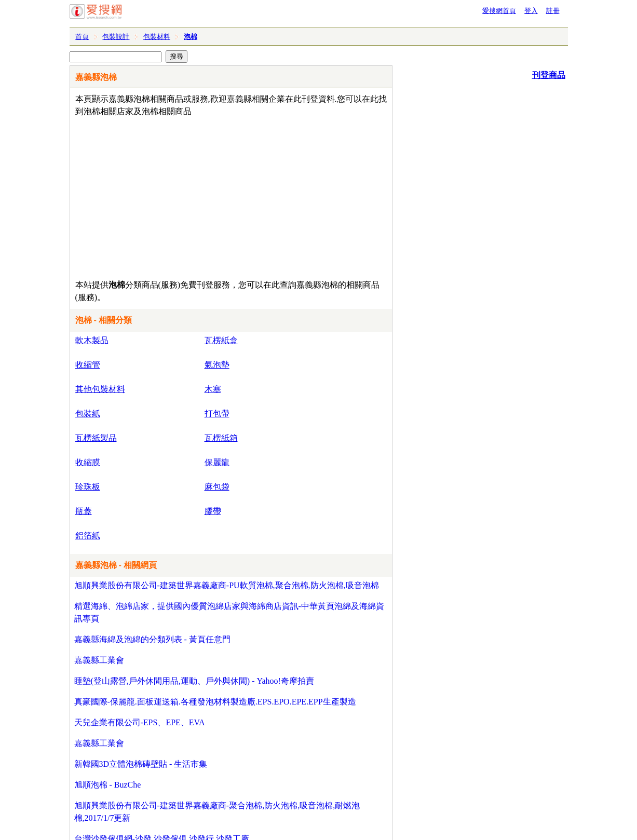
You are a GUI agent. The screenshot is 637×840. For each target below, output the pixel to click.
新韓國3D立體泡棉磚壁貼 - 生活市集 (141, 764)
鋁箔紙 (88, 536)
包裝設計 (116, 37)
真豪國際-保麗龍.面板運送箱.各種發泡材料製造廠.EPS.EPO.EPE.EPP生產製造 (215, 702)
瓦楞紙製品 (96, 438)
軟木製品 (92, 340)
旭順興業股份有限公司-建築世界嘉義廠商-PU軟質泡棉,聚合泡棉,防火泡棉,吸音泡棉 (227, 585)
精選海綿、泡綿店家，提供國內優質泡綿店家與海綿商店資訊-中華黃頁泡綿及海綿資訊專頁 (229, 612)
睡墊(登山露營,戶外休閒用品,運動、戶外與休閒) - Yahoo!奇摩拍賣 (194, 681)
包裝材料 (157, 37)
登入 (531, 11)
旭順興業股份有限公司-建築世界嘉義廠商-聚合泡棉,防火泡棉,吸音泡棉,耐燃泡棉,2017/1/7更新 (217, 812)
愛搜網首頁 (499, 11)
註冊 (553, 11)
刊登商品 (549, 75)
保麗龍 (217, 462)
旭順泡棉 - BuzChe (108, 785)
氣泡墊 (217, 365)
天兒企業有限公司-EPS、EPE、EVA (140, 722)
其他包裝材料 (100, 389)
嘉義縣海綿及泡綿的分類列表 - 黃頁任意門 (152, 639)
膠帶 (213, 511)
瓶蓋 (84, 511)
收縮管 (88, 365)
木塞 (213, 389)
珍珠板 (88, 487)
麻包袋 (217, 487)
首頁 (82, 37)
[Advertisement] (201, 196)
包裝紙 (88, 414)
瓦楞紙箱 (221, 438)
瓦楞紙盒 (221, 340)
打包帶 (217, 414)
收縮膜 (88, 462)
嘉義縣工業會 (99, 660)
